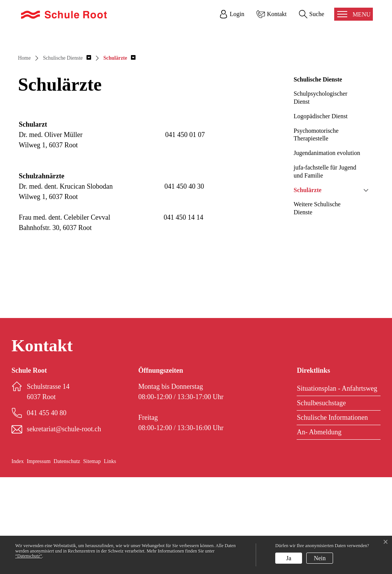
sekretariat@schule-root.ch (64, 526)
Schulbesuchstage (321, 500)
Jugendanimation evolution (327, 250)
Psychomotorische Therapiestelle (316, 232)
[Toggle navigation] (354, 14)
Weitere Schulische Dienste (317, 305)
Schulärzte (308, 287)
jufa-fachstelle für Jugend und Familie (325, 268)
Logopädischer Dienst (321, 213)
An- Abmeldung (319, 529)
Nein (320, 558)
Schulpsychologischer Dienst (320, 194)
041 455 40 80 (47, 510)
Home (24, 155)
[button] (67, 155)
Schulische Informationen (332, 514)
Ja (289, 558)
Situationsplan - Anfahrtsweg (337, 485)
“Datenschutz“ (29, 556)
